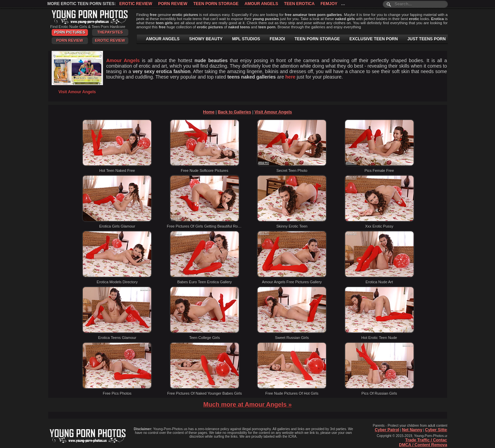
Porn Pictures (69, 32)
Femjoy (329, 4)
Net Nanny (412, 430)
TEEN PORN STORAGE (317, 39)
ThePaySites (110, 32)
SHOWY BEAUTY (206, 39)
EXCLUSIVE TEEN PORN (373, 39)
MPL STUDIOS (246, 39)
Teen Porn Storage (216, 4)
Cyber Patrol (387, 430)
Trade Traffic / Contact (427, 440)
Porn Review (173, 4)
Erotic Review (136, 4)
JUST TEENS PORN (427, 39)
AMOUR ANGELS (163, 39)
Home (209, 112)
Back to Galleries (235, 112)
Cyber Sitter (437, 430)
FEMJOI (277, 39)
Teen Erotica (299, 4)
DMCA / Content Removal (424, 445)
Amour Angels (261, 4)
